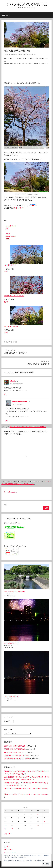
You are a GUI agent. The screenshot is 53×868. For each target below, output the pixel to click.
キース (13, 381)
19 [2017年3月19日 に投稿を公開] (44, 821)
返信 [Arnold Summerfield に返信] (7, 421)
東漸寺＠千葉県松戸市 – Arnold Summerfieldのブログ (28, 427)
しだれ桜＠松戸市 (26, 256)
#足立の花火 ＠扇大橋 (11, 696)
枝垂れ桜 (14, 342)
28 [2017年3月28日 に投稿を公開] (12, 828)
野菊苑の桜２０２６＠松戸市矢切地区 (16, 755)
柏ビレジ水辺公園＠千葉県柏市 (14, 752)
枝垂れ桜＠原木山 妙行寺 (12, 783)
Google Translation (10, 492)
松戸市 (6, 271)
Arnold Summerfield (29, 54)
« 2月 (5, 834)
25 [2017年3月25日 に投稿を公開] (38, 825)
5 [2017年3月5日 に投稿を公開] (44, 814)
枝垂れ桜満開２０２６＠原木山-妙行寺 (17, 759)
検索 (5, 505)
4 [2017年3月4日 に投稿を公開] (38, 814)
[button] (46, 864)
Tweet (8, 234)
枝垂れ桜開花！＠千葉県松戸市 (26, 286)
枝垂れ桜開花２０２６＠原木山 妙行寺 (16, 777)
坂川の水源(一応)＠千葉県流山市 (14, 591)
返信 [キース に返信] (5, 395)
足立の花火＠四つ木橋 (11, 643)
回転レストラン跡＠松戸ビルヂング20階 (17, 788)
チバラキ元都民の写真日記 (27, 4)
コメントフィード (10, 853)
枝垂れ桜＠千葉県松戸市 (26, 317)
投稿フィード (8, 850)
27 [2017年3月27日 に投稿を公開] (6, 828)
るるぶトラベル (19, 208)
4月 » (10, 834)
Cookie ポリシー (40, 861)
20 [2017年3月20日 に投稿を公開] (6, 825)
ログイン (7, 846)
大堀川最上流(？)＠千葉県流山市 (14, 749)
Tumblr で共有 (10, 236)
